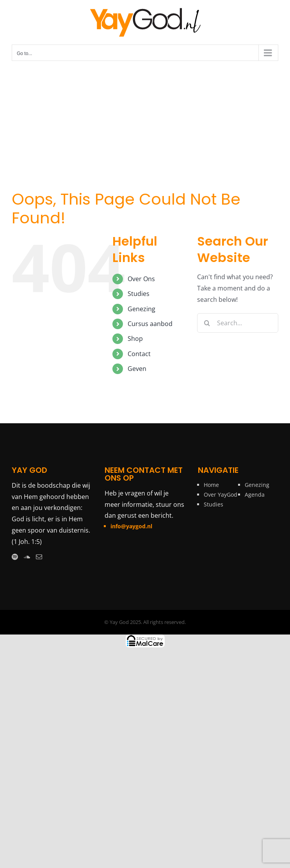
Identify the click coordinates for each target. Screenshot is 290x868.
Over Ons (141, 279)
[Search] (207, 323)
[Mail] (39, 557)
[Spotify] (15, 557)
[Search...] (238, 323)
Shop (135, 339)
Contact (139, 354)
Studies (139, 294)
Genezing (141, 309)
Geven (137, 369)
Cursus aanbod (150, 324)
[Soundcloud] (27, 557)
